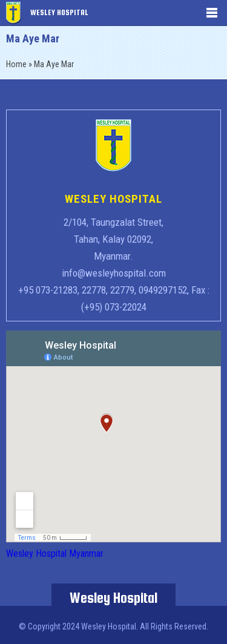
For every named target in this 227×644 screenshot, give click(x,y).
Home (16, 64)
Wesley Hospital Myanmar (55, 554)
